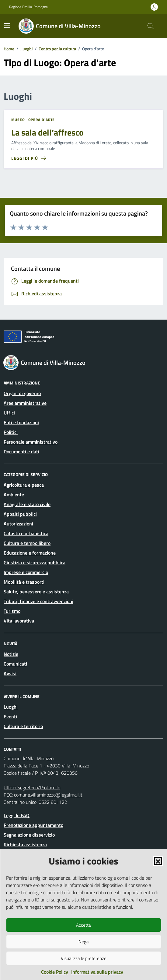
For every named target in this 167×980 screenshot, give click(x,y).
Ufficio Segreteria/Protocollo (32, 787)
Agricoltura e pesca (24, 485)
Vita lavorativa (19, 621)
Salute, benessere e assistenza (36, 592)
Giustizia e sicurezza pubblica (35, 562)
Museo (18, 120)
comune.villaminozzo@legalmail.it (48, 795)
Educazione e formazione (30, 553)
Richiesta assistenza (25, 844)
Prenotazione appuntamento (33, 825)
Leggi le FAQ (17, 815)
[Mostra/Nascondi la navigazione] (7, 25)
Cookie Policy (55, 972)
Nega (84, 942)
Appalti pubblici (20, 514)
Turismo (12, 611)
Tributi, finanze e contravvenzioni (38, 601)
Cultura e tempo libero (27, 543)
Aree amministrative (25, 403)
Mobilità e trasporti (24, 582)
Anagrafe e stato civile (27, 504)
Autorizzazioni (18, 524)
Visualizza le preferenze (84, 958)
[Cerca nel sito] (151, 26)
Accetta (83, 925)
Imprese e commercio (26, 572)
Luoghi (11, 707)
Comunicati (15, 664)
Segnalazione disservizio (29, 835)
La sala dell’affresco (47, 133)
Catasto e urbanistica (26, 533)
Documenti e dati (21, 451)
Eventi (10, 717)
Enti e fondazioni (21, 422)
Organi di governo (22, 393)
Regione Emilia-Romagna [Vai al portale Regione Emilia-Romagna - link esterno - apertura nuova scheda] (28, 7)
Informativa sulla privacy (97, 972)
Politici (11, 432)
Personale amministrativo (31, 442)
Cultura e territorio (23, 726)
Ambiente (14, 495)
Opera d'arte (42, 120)
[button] (158, 861)
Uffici (9, 413)
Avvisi (10, 673)
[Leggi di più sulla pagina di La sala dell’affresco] (29, 158)
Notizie (11, 654)
